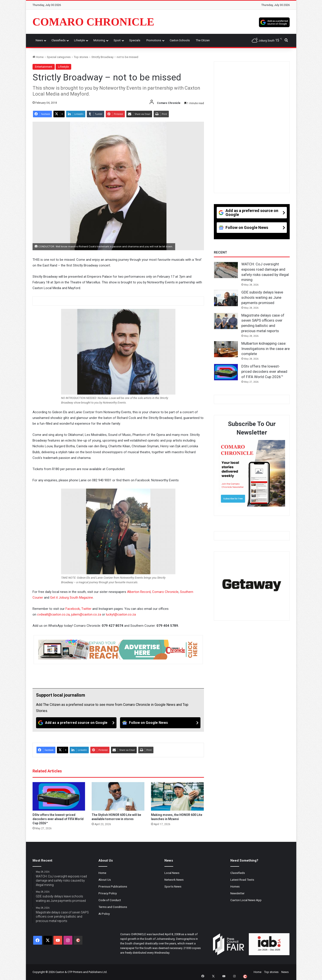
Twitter (87, 609)
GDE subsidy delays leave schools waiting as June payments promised (262, 297)
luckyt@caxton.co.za (121, 614)
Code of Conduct (110, 900)
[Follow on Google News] (160, 723)
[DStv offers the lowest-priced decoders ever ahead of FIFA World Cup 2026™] (59, 796)
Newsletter (237, 893)
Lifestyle (79, 40)
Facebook (73, 609)
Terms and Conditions (113, 907)
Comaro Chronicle (165, 592)
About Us (105, 880)
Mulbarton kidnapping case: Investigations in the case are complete (266, 349)
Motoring (99, 40)
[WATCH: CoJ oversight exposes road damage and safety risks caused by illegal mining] (226, 270)
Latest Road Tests (242, 880)
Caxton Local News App (246, 900)
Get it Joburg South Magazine (72, 598)
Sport (117, 40)
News (39, 40)
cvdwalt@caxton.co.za (53, 614)
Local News (172, 873)
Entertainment (44, 67)
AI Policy (104, 914)
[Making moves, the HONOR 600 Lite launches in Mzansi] (177, 796)
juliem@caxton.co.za (86, 614)
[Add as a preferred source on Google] (274, 22)
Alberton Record (139, 592)
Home (38, 57)
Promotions (154, 40)
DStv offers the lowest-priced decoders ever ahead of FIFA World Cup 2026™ (58, 819)
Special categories (59, 57)
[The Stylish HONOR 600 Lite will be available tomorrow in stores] (118, 796)
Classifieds (58, 40)
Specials (135, 40)
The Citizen (203, 40)
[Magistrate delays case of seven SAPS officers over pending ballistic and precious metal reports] (226, 321)
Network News (174, 880)
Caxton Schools (180, 40)
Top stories (81, 57)
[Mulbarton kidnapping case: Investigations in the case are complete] (226, 349)
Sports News (173, 886)
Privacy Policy (108, 893)
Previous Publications (113, 886)
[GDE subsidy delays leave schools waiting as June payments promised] (226, 298)
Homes (235, 886)
